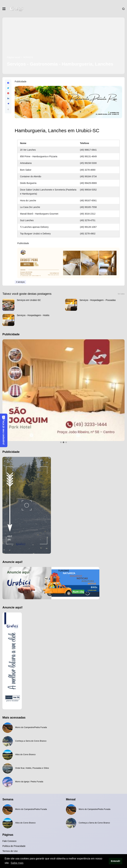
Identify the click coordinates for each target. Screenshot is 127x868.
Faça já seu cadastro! (4, 430)
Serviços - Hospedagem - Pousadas (98, 300)
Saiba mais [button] (17, 863)
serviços (28, 57)
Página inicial (14, 57)
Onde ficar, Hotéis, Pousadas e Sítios (32, 768)
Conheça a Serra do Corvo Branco (31, 741)
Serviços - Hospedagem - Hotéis (33, 315)
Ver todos (121, 294)
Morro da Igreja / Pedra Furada (29, 782)
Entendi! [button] (116, 861)
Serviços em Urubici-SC (29, 300)
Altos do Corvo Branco (25, 755)
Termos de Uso (10, 851)
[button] (8, 109)
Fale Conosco (9, 841)
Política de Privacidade (14, 846)
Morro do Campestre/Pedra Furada (31, 727)
